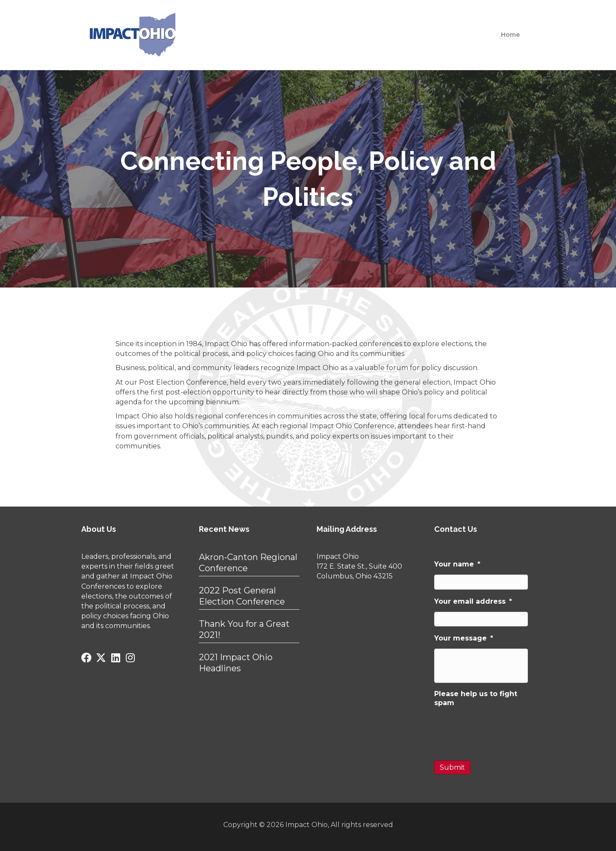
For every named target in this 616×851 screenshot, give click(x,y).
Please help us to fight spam (476, 698)
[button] (86, 658)
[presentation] (499, 730)
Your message (464, 638)
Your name (457, 564)
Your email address (473, 601)
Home (510, 35)
